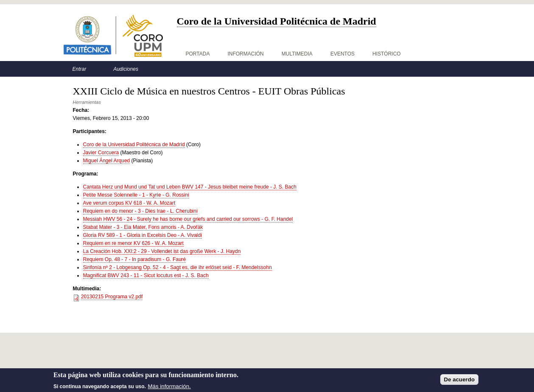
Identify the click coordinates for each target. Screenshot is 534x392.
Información (245, 54)
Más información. (169, 388)
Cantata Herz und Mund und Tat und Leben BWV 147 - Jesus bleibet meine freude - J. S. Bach (190, 187)
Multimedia (297, 54)
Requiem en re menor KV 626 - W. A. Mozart (133, 243)
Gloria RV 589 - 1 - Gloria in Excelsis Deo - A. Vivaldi (143, 235)
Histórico (387, 54)
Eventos (342, 54)
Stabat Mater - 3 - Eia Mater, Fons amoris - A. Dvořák (143, 227)
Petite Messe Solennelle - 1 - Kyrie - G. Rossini (136, 195)
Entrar (80, 69)
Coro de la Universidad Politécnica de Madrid (134, 145)
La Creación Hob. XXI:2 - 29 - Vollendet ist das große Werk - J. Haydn (162, 251)
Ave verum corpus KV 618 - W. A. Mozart (129, 203)
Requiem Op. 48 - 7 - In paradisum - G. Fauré (135, 259)
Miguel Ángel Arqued (107, 161)
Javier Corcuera (101, 153)
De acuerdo (460, 381)
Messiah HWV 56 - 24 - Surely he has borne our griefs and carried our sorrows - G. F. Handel (188, 219)
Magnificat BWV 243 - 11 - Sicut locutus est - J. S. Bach (146, 275)
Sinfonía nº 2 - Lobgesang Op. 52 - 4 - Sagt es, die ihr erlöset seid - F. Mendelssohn (178, 267)
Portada (198, 54)
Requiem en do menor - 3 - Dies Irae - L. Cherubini (140, 211)
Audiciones (126, 69)
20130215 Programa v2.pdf (112, 297)
